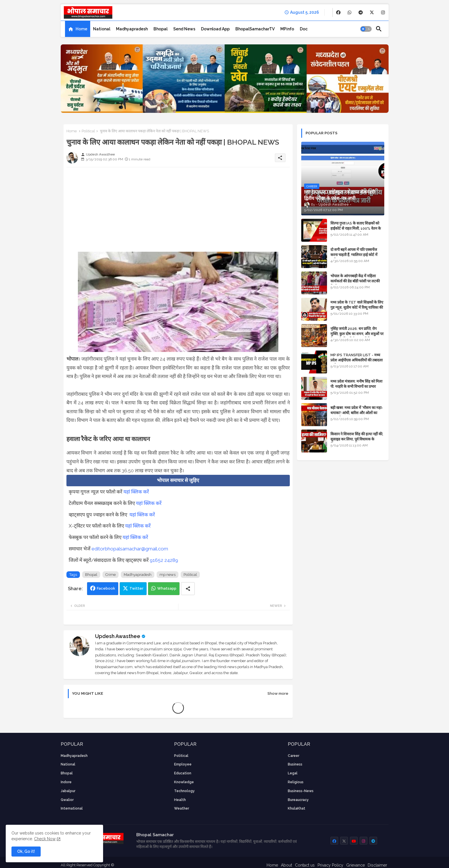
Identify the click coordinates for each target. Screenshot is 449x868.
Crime (111, 575)
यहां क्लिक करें (136, 492)
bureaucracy (298, 800)
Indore (66, 782)
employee (183, 764)
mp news (168, 575)
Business (295, 764)
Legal (293, 773)
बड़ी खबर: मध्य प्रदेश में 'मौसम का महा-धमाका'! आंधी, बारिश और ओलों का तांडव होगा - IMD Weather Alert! (357, 413)
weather (182, 808)
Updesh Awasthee (118, 636)
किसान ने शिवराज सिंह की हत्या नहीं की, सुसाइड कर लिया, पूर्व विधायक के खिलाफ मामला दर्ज (357, 439)
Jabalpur (68, 791)
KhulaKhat (297, 808)
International (72, 808)
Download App (215, 29)
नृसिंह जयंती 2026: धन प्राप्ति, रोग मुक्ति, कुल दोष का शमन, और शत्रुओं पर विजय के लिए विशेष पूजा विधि (357, 334)
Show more (278, 693)
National (102, 29)
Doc (304, 29)
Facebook (106, 588)
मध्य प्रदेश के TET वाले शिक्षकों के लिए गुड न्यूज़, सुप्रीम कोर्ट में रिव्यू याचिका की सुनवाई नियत (357, 307)
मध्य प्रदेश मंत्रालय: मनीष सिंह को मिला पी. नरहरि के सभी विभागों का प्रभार (356, 384)
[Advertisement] (178, 212)
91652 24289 (164, 560)
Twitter (136, 588)
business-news (301, 791)
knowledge (184, 782)
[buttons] (338, 12)
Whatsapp (167, 588)
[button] (366, 29)
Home (81, 29)
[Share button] (188, 589)
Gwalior (67, 800)
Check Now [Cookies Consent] (45, 839)
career (294, 756)
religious (296, 782)
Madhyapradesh (132, 29)
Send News (184, 29)
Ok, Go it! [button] (26, 851)
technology (184, 791)
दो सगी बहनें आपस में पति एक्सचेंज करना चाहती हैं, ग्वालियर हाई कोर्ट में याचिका (354, 255)
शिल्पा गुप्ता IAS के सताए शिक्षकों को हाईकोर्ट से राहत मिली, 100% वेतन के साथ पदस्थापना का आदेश (356, 228)
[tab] (78, 29)
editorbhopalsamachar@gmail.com (130, 549)
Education (183, 773)
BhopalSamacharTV (255, 29)
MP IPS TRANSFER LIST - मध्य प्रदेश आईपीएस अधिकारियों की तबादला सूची (357, 360)
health (180, 800)
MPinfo (287, 29)
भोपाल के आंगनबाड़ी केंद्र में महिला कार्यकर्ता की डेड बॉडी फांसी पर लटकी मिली (355, 281)
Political (88, 131)
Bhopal (161, 29)
